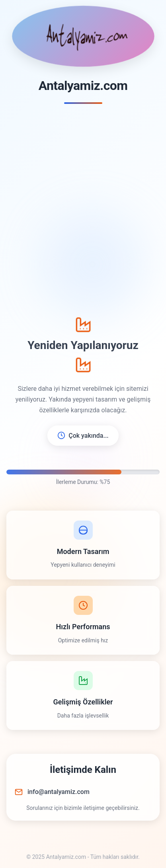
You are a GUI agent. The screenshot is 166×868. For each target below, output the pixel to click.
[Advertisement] (83, 211)
